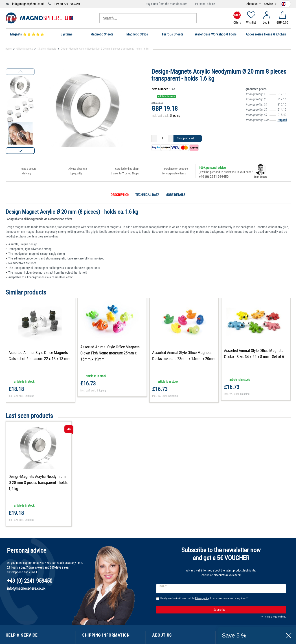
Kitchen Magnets (47, 49)
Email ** (163, 586)
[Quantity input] (162, 138)
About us (252, 4)
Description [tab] (120, 195)
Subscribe (248, 610)
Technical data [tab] (147, 195)
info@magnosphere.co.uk (28, 4)
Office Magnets (25, 49)
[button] (20, 151)
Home (9, 49)
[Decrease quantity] (154, 138)
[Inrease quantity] (171, 138)
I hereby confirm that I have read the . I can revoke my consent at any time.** (204, 598)
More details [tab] (175, 195)
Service (269, 4)
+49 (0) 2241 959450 (67, 4)
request (282, 120)
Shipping (175, 116)
